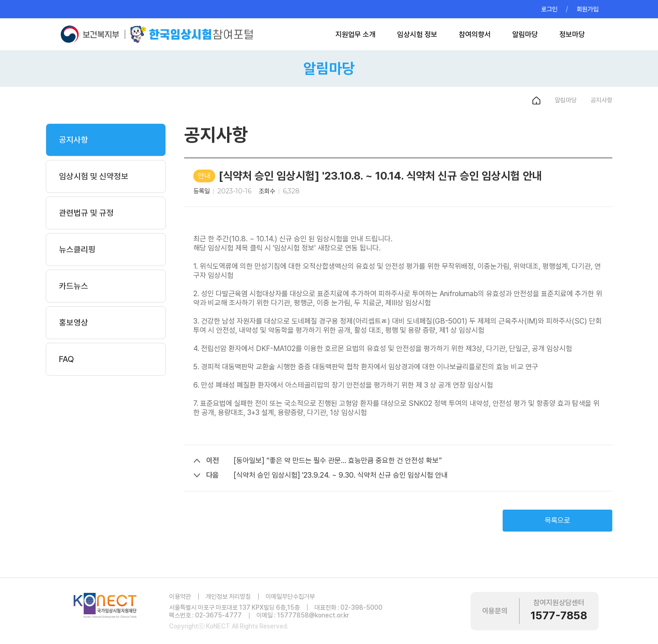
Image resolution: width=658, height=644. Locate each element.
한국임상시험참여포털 (191, 34)
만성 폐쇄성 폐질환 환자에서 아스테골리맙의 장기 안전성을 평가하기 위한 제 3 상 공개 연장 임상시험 (347, 385)
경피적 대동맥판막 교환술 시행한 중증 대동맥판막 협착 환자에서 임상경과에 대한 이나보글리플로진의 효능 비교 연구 (370, 367)
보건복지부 (92, 34)
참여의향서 (475, 35)
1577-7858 (559, 615)
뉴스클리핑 (77, 249)
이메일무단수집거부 (290, 596)
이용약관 (180, 596)
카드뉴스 (74, 286)
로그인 (549, 9)
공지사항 (74, 140)
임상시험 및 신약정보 (94, 176)
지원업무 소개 (356, 35)
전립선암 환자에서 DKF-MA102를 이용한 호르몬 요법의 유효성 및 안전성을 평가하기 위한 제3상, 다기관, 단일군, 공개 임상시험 (387, 349)
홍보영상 (74, 322)
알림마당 (525, 35)
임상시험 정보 (417, 35)
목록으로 (557, 520)
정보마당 (572, 35)
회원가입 (588, 9)
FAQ (66, 359)
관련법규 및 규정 (86, 213)
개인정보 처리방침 (228, 596)
